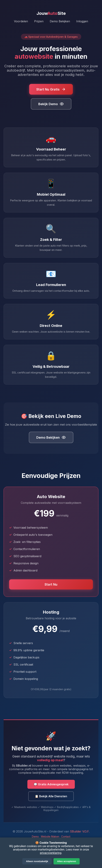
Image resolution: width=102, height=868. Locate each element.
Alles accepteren (67, 861)
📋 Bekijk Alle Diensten (51, 796)
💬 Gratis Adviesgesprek (51, 784)
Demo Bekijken (60, 21)
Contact (66, 836)
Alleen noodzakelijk (37, 861)
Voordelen (21, 21)
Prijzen (39, 21)
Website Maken (50, 836)
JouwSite (51, 13)
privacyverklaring (51, 853)
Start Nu (51, 584)
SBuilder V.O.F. (80, 831)
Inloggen (82, 21)
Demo (35, 836)
